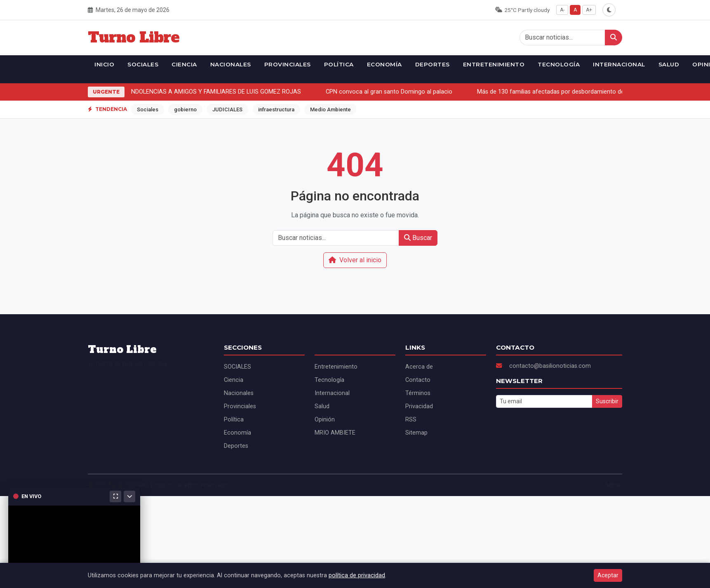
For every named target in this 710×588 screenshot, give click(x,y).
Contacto (418, 380)
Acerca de (419, 367)
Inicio (104, 64)
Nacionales (231, 64)
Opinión (325, 420)
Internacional (619, 64)
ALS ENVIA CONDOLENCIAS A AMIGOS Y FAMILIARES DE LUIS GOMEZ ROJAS (198, 92)
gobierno (185, 109)
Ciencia (184, 64)
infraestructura (276, 109)
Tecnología (559, 64)
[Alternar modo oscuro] (609, 10)
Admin (614, 485)
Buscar (418, 238)
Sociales (148, 109)
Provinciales (288, 64)
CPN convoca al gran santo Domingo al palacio (391, 92)
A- (562, 10)
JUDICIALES (227, 109)
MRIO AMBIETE (335, 433)
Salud (669, 64)
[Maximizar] (115, 496)
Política (339, 64)
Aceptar (608, 575)
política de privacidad (357, 575)
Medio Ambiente (330, 109)
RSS (411, 420)
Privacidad (419, 406)
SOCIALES (143, 64)
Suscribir (607, 401)
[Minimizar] (129, 496)
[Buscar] (614, 38)
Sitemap (416, 433)
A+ (589, 10)
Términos (418, 393)
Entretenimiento (494, 64)
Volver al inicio (355, 260)
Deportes (433, 64)
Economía (384, 64)
